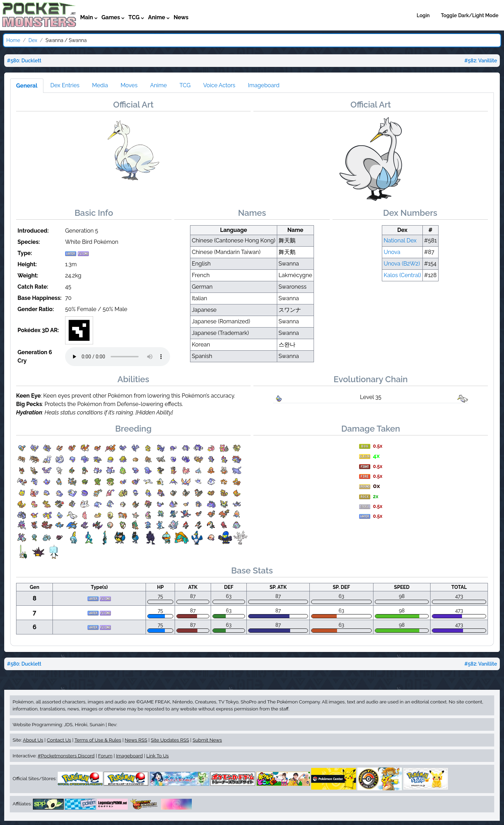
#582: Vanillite (481, 61)
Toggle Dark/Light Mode (470, 15)
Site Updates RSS (170, 740)
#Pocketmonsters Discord (66, 756)
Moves (129, 85)
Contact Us (59, 740)
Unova (392, 252)
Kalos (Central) (402, 275)
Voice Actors (219, 85)
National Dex (400, 240)
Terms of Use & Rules (98, 740)
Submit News (207, 740)
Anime (159, 85)
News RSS (136, 740)
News (181, 17)
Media (100, 85)
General (27, 86)
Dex (33, 40)
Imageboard (264, 85)
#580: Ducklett (24, 61)
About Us (33, 740)
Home (13, 40)
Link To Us (157, 756)
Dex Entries (65, 85)
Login (423, 15)
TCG (185, 85)
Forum (105, 756)
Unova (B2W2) (402, 264)
